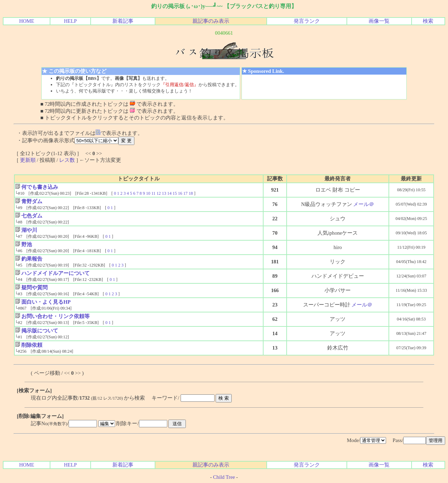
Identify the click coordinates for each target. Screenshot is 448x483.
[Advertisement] (324, 87)
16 (180, 193)
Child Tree (224, 477)
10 (148, 193)
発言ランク (307, 21)
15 (175, 193)
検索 (428, 21)
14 (169, 193)
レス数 (67, 160)
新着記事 (123, 21)
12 (159, 193)
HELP (71, 21)
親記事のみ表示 (211, 21)
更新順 (28, 160)
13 (164, 193)
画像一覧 (379, 21)
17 (185, 193)
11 (153, 193)
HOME (27, 21)
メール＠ (364, 204)
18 (191, 193)
